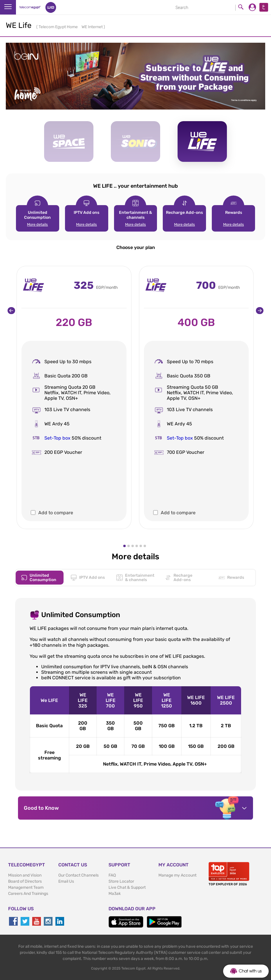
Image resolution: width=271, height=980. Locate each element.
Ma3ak (115, 894)
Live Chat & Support (127, 887)
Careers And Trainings (28, 894)
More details (37, 224)
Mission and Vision (25, 875)
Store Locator (121, 881)
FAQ (112, 875)
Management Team (26, 887)
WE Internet (93, 27)
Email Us (66, 881)
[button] (124, 546)
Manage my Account (177, 875)
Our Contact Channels (78, 875)
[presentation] (11, 311)
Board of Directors (25, 881)
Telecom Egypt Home (59, 27)
